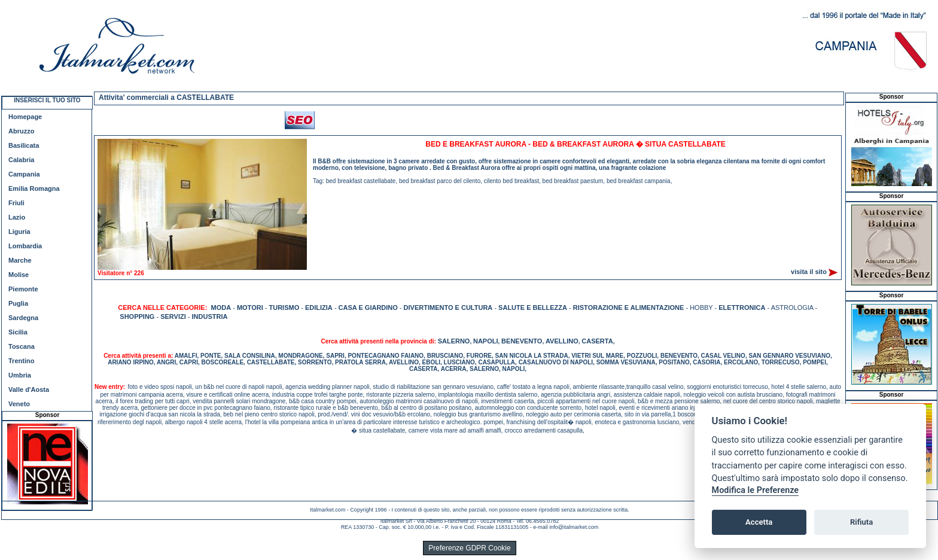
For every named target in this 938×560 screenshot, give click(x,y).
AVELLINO (562, 341)
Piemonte (23, 289)
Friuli (16, 203)
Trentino (21, 361)
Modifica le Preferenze (756, 490)
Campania (24, 174)
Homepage (25, 117)
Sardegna (23, 318)
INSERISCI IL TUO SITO (47, 100)
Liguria (19, 232)
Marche (20, 260)
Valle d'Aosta (29, 389)
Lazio (17, 217)
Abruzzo (21, 131)
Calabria (21, 160)
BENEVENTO (522, 341)
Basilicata (24, 145)
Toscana (22, 346)
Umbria (20, 375)
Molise (19, 275)
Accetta (759, 522)
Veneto (19, 404)
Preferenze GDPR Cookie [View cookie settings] (469, 548)
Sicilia (18, 332)
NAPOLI (486, 341)
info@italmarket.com (574, 527)
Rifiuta (861, 522)
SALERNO (454, 341)
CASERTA (597, 341)
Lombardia (25, 246)
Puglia (18, 303)
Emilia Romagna (34, 188)
